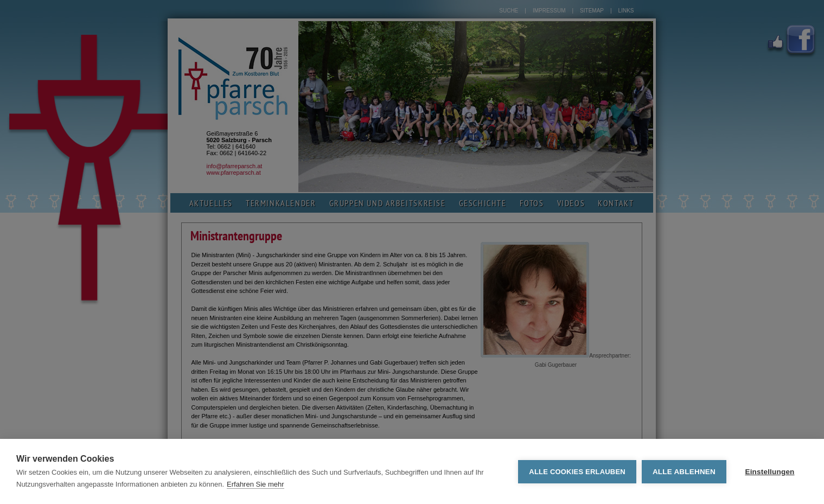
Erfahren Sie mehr (255, 484)
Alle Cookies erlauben (577, 472)
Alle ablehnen (684, 472)
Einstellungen (769, 472)
